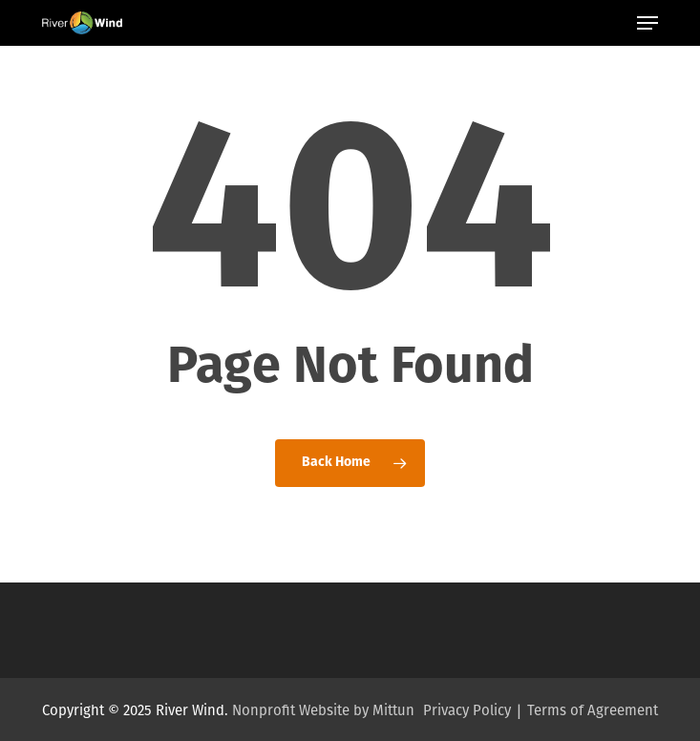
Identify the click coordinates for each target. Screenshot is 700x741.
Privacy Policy (467, 710)
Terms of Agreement (593, 710)
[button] (647, 23)
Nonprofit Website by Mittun (323, 710)
